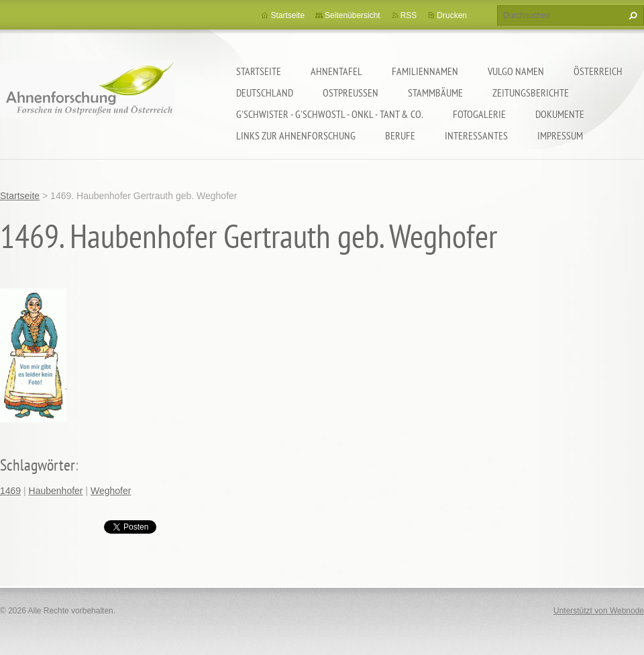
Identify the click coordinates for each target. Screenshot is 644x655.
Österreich (598, 71)
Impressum (560, 135)
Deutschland (265, 93)
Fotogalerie (479, 114)
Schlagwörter (38, 465)
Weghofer (111, 491)
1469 (10, 491)
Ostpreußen (351, 93)
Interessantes (476, 135)
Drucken (452, 15)
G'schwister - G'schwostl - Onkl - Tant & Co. (330, 114)
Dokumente (560, 114)
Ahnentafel (336, 71)
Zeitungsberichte (531, 93)
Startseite (259, 71)
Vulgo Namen (516, 71)
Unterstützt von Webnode (599, 611)
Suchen (631, 15)
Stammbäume (435, 93)
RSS (409, 15)
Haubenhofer (56, 491)
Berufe (400, 135)
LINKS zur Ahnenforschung (296, 135)
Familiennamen (425, 71)
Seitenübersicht (353, 15)
